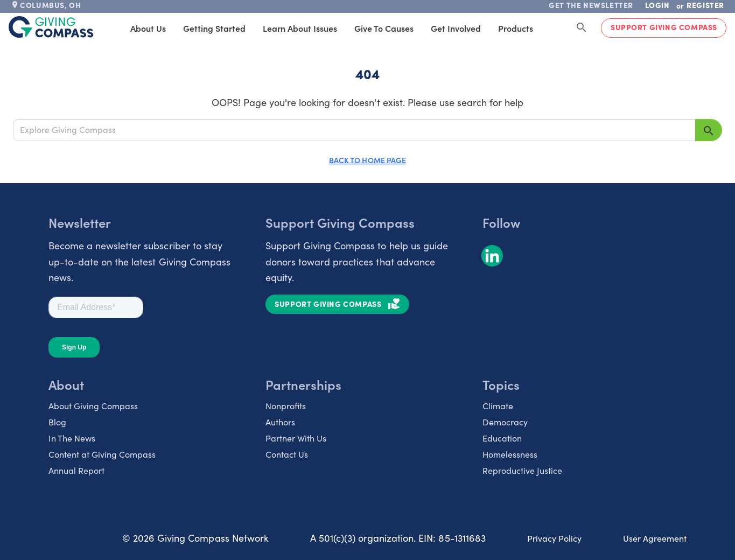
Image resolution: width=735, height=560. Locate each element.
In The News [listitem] (72, 438)
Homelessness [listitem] (510, 454)
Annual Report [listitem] (76, 470)
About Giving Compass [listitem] (93, 406)
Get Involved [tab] (483, 28)
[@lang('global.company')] (51, 27)
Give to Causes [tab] (411, 28)
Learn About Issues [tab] (327, 28)
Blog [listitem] (57, 422)
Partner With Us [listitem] (296, 438)
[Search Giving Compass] (582, 28)
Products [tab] (542, 28)
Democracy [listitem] (505, 422)
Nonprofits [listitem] (286, 406)
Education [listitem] (502, 438)
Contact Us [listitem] (287, 454)
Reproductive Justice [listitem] (522, 470)
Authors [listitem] (280, 422)
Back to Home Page (367, 160)
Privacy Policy (554, 538)
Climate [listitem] (498, 406)
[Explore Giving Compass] (354, 130)
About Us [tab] (175, 28)
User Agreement (655, 538)
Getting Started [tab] (241, 28)
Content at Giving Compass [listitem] (102, 454)
